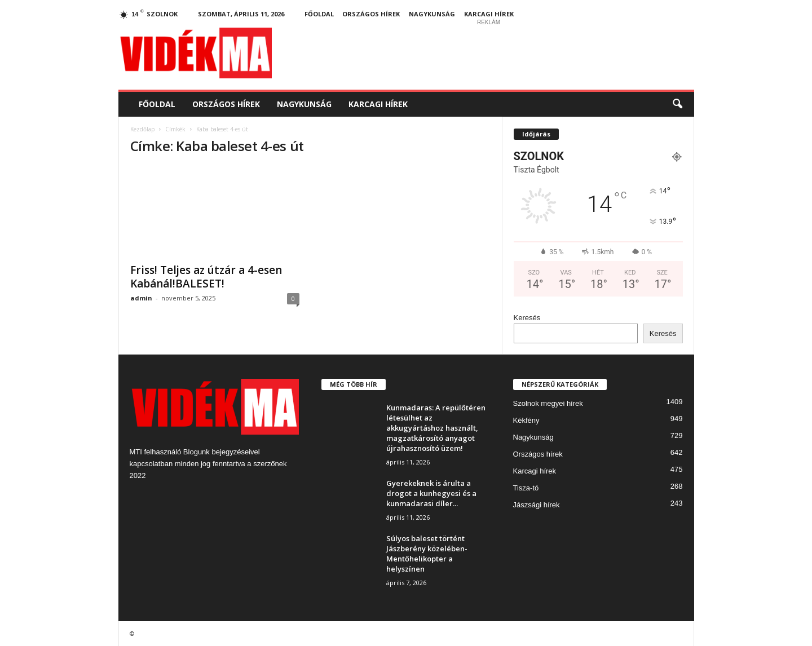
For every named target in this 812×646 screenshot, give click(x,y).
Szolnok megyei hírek (548, 403)
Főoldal (319, 14)
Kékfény (526, 420)
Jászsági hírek (537, 505)
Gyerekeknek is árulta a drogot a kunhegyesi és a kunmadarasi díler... (431, 493)
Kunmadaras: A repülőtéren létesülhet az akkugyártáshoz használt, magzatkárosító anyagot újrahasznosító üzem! (436, 428)
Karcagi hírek (489, 14)
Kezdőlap (142, 129)
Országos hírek (371, 14)
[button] (677, 104)
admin (141, 298)
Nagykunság (432, 14)
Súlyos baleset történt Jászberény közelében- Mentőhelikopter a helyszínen (427, 554)
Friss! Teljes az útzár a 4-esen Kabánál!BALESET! (206, 277)
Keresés (527, 318)
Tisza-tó (526, 488)
